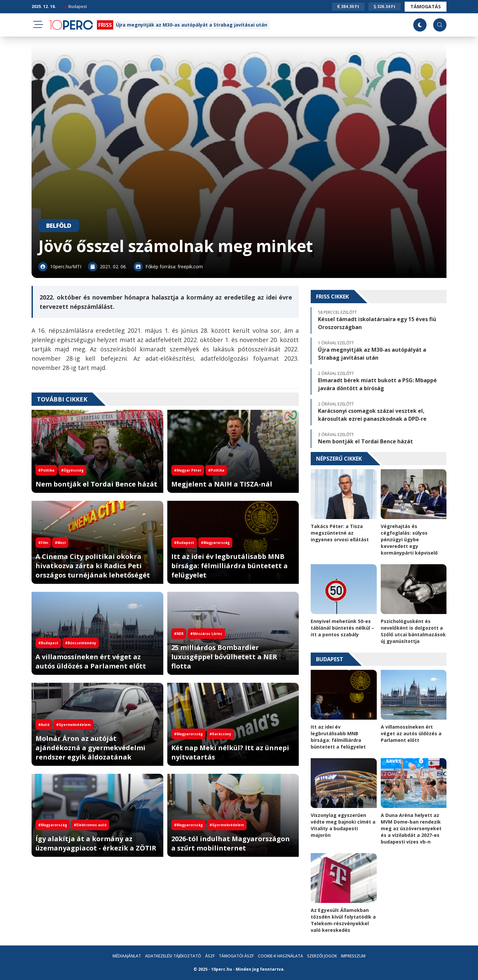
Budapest (76, 6)
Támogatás (426, 6)
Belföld (59, 225)
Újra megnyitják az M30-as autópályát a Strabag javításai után (192, 25)
